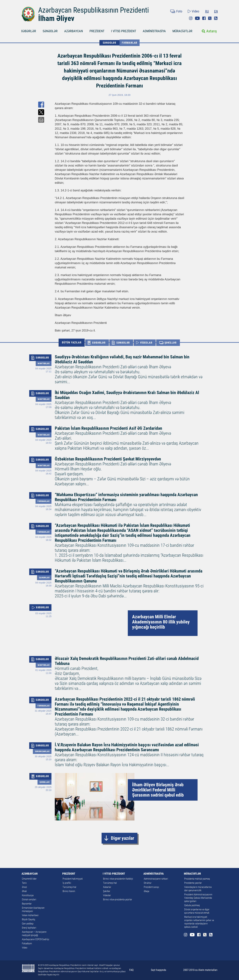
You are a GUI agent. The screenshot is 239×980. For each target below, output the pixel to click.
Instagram (191, 18)
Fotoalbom (27, 943)
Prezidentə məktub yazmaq (197, 879)
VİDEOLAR (146, 343)
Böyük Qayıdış (29, 919)
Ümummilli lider (29, 879)
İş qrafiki (67, 883)
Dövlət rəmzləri (29, 899)
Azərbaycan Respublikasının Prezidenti (94, 10)
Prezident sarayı (151, 887)
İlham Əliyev (56, 18)
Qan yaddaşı (28, 924)
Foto (179, 11)
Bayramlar (27, 904)
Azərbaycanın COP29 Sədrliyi (36, 939)
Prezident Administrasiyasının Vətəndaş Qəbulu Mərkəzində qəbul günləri (198, 898)
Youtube (197, 18)
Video (195, 11)
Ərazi (24, 887)
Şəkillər (107, 891)
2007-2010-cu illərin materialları (200, 970)
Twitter (210, 18)
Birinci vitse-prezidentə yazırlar (118, 899)
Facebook (204, 18)
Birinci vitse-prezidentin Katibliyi (118, 879)
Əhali (24, 891)
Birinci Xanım (69, 891)
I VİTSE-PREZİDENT (124, 31)
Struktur (148, 883)
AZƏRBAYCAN (74, 31)
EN (216, 11)
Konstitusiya (28, 895)
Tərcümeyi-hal (69, 887)
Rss (216, 18)
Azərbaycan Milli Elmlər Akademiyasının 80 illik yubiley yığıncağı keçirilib (161, 622)
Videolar (107, 895)
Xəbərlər (107, 887)
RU (207, 11)
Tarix (24, 883)
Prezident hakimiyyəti (73, 879)
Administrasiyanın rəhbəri (156, 879)
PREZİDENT (97, 31)
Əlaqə (146, 891)
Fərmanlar (130, 43)
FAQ (131, 970)
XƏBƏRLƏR (29, 31)
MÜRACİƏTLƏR (182, 31)
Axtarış (212, 31)
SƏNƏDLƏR (50, 31)
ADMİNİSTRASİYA (154, 31)
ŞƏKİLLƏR (171, 343)
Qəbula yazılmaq (192, 905)
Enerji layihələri (29, 928)
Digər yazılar (122, 838)
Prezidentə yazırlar (193, 883)
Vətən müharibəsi (30, 915)
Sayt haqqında (159, 970)
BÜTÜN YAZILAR (72, 343)
